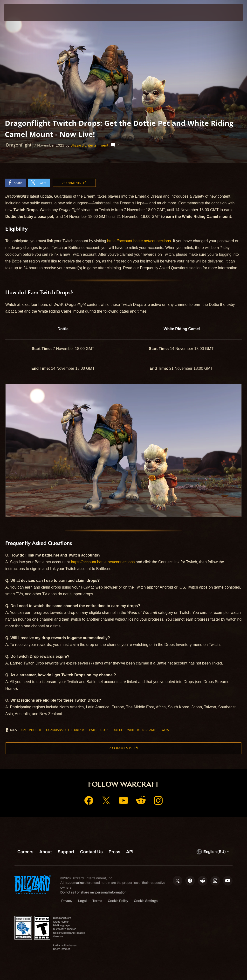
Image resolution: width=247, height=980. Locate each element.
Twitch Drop (98, 730)
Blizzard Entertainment (89, 145)
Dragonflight (31, 730)
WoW (165, 730)
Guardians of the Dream (65, 730)
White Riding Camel (142, 730)
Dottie (118, 730)
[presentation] (18, 13)
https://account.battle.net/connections (139, 241)
